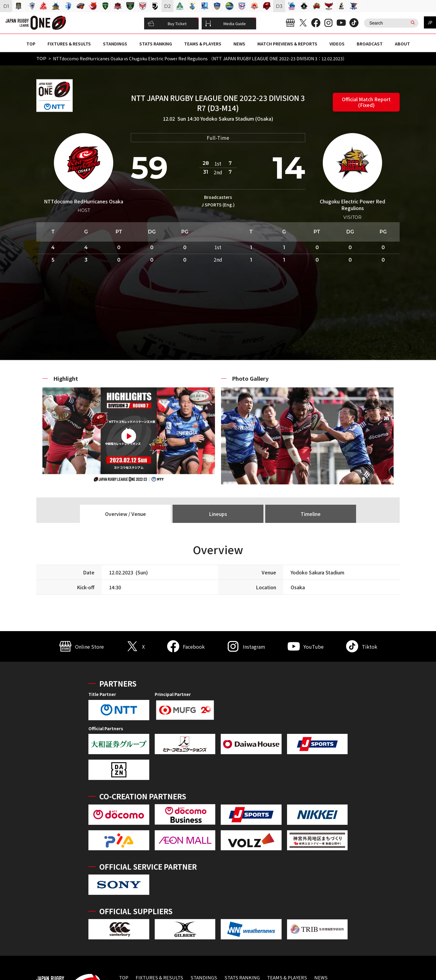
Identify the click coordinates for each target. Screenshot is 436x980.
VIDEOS (337, 44)
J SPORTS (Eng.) (218, 205)
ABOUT (402, 44)
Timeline (311, 514)
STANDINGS (115, 44)
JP (430, 22)
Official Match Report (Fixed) (366, 102)
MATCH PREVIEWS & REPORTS (287, 44)
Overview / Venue (126, 514)
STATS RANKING (156, 44)
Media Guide (226, 24)
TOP (31, 44)
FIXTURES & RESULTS (69, 44)
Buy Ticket (167, 24)
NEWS (239, 44)
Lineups (218, 514)
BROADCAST (370, 44)
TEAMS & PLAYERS (203, 44)
